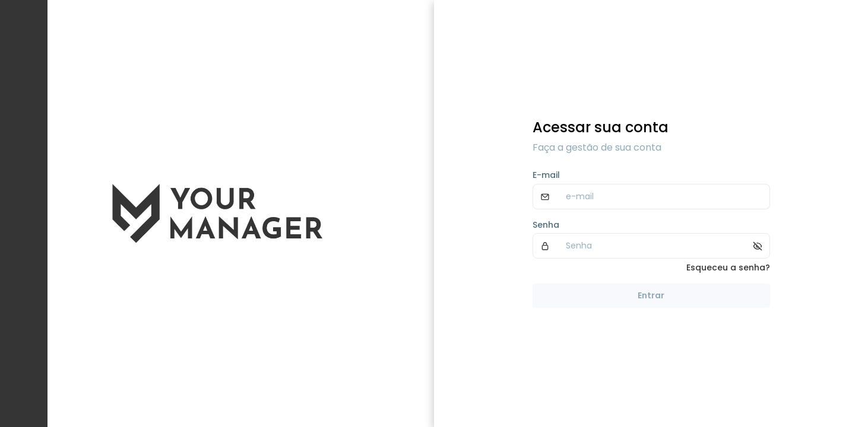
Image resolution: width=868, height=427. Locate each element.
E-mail (546, 175)
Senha (546, 225)
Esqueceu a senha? (728, 267)
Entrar (651, 295)
